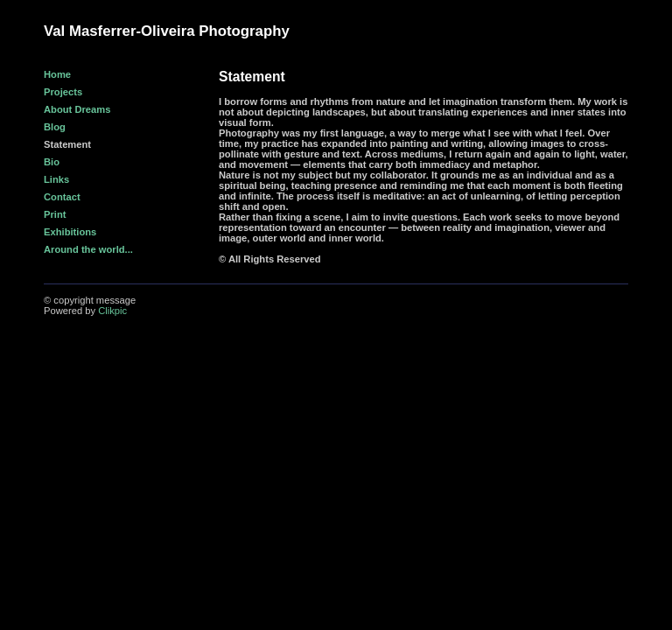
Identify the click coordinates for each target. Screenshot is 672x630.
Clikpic (112, 311)
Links (56, 179)
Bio (52, 162)
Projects (63, 92)
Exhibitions (70, 232)
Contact (62, 197)
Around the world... (88, 249)
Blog (55, 127)
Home (57, 74)
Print (55, 214)
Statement (67, 144)
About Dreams (77, 109)
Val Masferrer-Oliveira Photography (167, 31)
